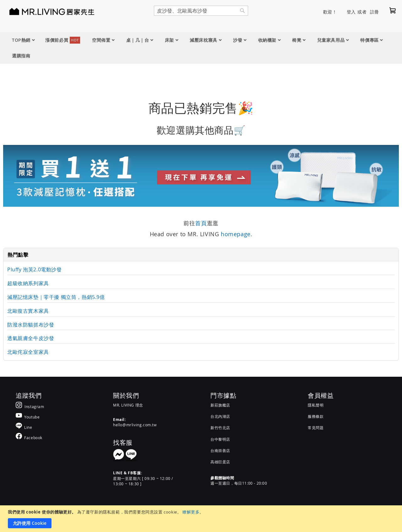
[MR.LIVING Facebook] (29, 437)
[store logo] (44, 11)
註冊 (375, 12)
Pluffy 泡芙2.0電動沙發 (35, 269)
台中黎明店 (220, 439)
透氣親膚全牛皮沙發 (31, 338)
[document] (202, 519)
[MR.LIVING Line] (24, 427)
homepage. (236, 234)
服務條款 (316, 416)
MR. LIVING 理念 (128, 405)
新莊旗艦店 (220, 405)
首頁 (201, 223)
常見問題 (316, 428)
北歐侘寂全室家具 (28, 352)
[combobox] (201, 11)
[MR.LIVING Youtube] (28, 417)
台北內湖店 (220, 416)
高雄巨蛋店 (220, 462)
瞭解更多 (191, 512)
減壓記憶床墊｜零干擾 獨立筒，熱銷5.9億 (56, 297)
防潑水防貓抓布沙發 (31, 325)
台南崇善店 (220, 450)
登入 (351, 12)
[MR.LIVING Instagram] (30, 406)
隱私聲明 (316, 405)
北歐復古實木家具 (28, 311)
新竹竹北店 (220, 428)
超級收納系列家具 (28, 283)
